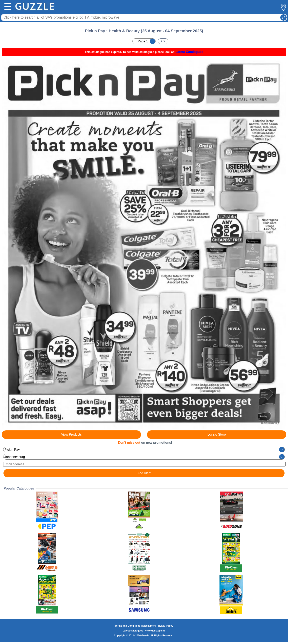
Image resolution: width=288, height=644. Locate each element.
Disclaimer (148, 626)
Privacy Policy (165, 626)
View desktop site (155, 631)
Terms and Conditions (128, 626)
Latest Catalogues (189, 52)
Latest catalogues (133, 631)
